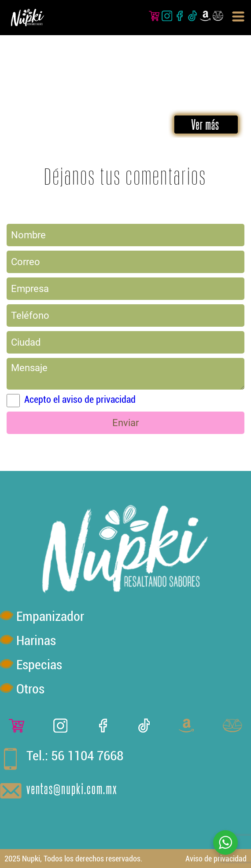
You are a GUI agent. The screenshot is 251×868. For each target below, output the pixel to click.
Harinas (36, 640)
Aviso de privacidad (216, 859)
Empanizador (50, 616)
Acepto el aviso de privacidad (80, 399)
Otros (30, 689)
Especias (39, 665)
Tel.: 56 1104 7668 (75, 756)
